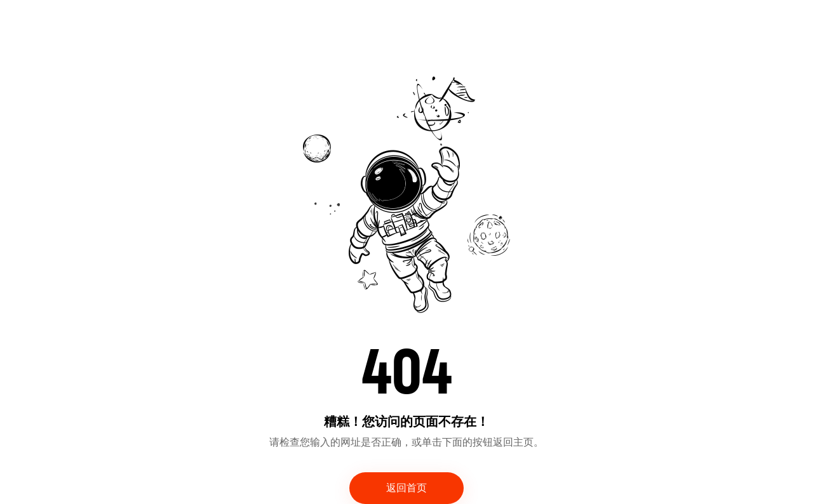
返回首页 (406, 488)
